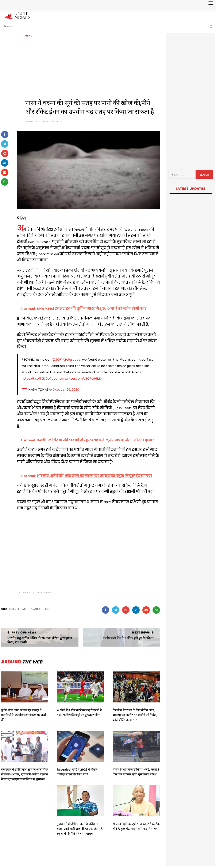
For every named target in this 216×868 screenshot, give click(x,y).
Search (204, 175)
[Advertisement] (93, 67)
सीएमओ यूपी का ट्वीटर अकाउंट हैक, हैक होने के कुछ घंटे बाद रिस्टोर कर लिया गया (136, 826)
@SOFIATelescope (66, 359)
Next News (141, 632)
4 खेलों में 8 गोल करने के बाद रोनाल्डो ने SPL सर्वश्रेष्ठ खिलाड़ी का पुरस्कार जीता (79, 713)
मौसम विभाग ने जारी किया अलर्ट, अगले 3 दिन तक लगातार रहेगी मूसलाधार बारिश (136, 772)
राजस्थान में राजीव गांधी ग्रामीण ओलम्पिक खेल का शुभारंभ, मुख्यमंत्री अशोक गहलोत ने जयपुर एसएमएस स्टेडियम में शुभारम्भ (25, 774)
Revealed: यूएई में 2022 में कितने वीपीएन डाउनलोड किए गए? (77, 772)
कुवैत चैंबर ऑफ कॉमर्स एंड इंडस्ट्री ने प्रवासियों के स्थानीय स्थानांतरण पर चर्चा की (24, 715)
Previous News (24, 632)
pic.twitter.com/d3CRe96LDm (82, 378)
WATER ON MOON (40, 609)
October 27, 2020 (37, 121)
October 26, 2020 (66, 389)
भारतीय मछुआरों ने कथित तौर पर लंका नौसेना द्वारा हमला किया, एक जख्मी (40, 640)
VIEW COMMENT (45, 592)
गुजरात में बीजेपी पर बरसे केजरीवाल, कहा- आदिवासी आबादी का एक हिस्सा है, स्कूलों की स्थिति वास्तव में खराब (80, 829)
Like (57, 121)
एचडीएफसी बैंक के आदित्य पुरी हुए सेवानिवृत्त (128, 638)
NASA (24, 609)
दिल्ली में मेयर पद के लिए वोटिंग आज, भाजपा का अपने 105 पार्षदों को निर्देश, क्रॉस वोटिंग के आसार (135, 715)
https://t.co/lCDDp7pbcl (40, 378)
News (29, 36)
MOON (13, 609)
